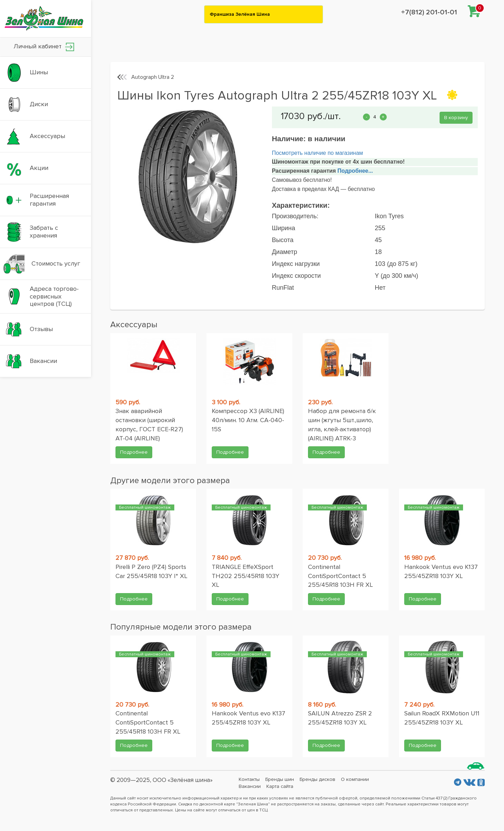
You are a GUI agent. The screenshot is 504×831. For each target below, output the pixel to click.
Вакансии (250, 786)
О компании (355, 779)
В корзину (456, 118)
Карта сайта (280, 786)
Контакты (249, 779)
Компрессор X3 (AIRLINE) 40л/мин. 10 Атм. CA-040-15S (248, 420)
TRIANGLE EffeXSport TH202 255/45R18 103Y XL (246, 576)
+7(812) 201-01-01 (429, 12)
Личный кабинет (44, 47)
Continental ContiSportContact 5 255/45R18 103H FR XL (340, 576)
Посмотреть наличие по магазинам (317, 153)
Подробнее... (355, 171)
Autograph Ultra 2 (153, 77)
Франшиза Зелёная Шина (240, 14)
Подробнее (134, 452)
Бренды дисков (317, 779)
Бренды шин (280, 779)
